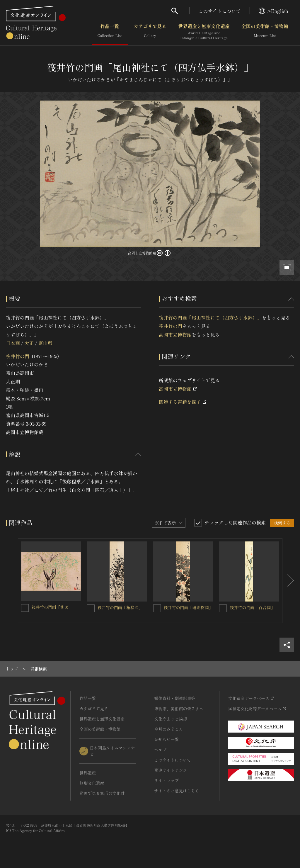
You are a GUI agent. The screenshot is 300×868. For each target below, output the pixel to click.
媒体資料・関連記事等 (175, 698)
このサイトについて (220, 11)
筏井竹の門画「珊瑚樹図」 (188, 607)
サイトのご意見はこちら (177, 791)
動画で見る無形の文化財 (102, 793)
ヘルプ (160, 750)
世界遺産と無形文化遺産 (204, 32)
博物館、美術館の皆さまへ (179, 709)
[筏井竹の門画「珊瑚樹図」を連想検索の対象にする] (157, 608)
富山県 (45, 343)
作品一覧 (110, 32)
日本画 (13, 343)
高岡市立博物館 (175, 334)
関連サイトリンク (171, 770)
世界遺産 (88, 773)
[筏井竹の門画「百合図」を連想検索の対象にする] (223, 608)
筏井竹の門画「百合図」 (252, 607)
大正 (29, 343)
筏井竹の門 (18, 356)
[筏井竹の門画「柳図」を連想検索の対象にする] (25, 608)
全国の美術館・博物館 (265, 32)
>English (273, 11)
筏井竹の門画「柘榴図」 (120, 607)
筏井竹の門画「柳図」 (52, 607)
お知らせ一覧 (166, 739)
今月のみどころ (168, 729)
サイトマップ (166, 780)
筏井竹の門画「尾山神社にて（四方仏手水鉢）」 (210, 317)
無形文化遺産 (92, 783)
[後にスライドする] (288, 581)
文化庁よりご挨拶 (171, 719)
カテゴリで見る (150, 32)
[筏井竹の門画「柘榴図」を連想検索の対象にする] (91, 608)
